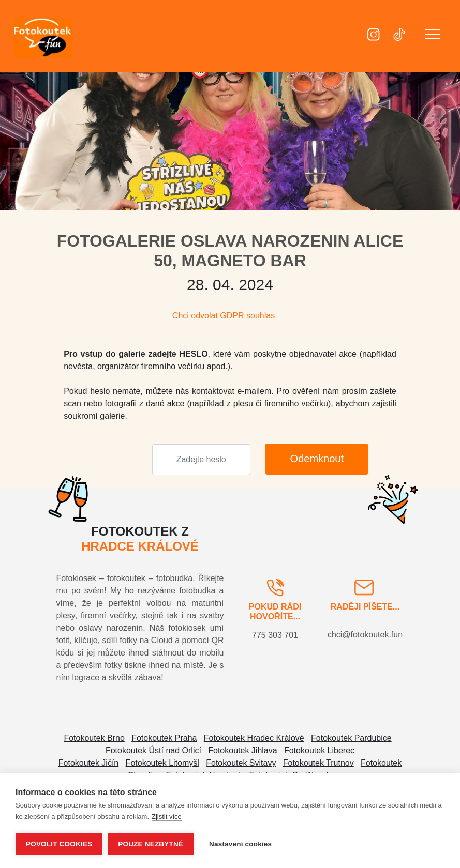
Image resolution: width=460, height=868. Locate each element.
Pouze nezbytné (151, 844)
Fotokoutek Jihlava (242, 750)
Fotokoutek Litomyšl (162, 763)
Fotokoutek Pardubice (351, 738)
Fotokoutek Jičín (89, 763)
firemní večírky (108, 615)
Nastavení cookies (240, 844)
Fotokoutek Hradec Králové (254, 738)
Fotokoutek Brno (94, 738)
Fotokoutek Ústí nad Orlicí (153, 750)
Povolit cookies (59, 844)
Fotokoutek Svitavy (241, 763)
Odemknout (317, 459)
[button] (433, 36)
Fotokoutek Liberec (319, 750)
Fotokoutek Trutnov (318, 763)
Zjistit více (167, 817)
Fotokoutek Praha (164, 738)
